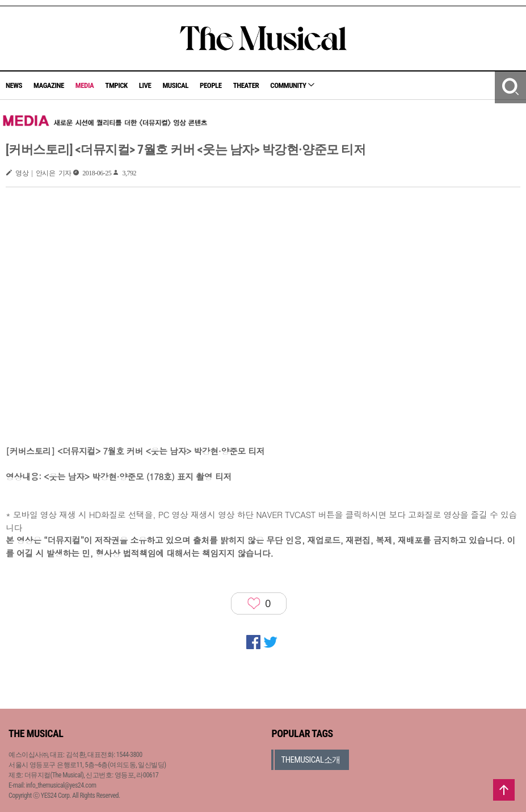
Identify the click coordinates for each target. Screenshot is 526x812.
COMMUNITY (292, 85)
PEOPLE (211, 85)
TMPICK (116, 85)
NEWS (14, 85)
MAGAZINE (49, 85)
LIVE (145, 85)
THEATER (246, 85)
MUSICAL (175, 85)
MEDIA (85, 85)
